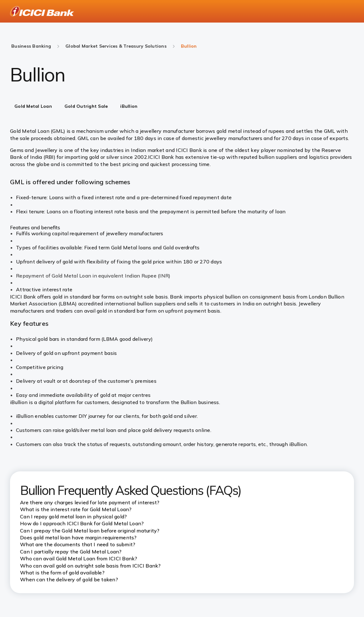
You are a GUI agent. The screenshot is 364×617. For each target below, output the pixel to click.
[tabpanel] (182, 210)
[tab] (33, 107)
